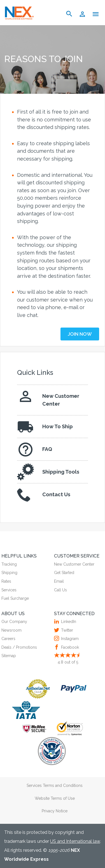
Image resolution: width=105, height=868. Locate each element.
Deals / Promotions (19, 647)
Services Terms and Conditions (55, 785)
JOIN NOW (80, 334)
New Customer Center (48, 399)
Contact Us (44, 495)
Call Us (60, 590)
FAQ (35, 449)
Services (9, 590)
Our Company (14, 622)
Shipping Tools (48, 472)
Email (59, 581)
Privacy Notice (55, 811)
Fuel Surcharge (15, 598)
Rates (6, 581)
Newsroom (11, 630)
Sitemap (9, 656)
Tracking (9, 564)
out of (68, 662)
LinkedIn (68, 622)
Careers (8, 639)
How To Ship (45, 427)
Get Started (64, 573)
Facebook (69, 647)
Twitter (66, 630)
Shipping (9, 573)
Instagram (69, 639)
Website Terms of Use (55, 798)
